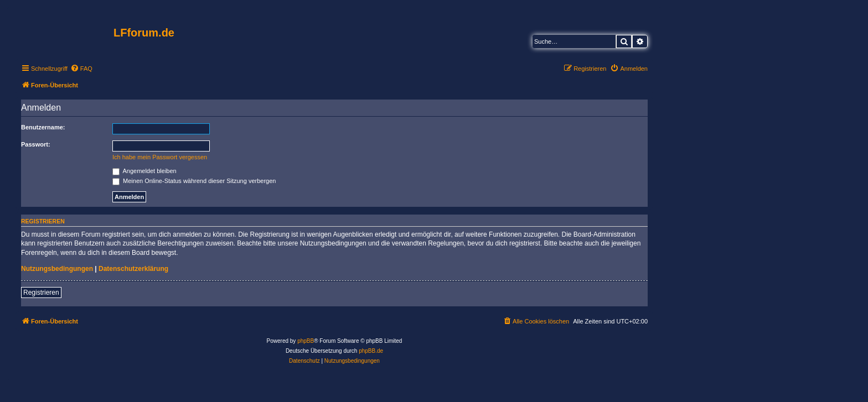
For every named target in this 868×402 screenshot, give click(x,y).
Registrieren (41, 293)
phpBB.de (371, 351)
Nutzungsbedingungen (57, 269)
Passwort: (36, 144)
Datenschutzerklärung (133, 269)
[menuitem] (81, 69)
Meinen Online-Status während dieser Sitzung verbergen (194, 181)
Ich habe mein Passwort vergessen (160, 157)
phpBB (306, 341)
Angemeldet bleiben (144, 171)
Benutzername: (43, 127)
